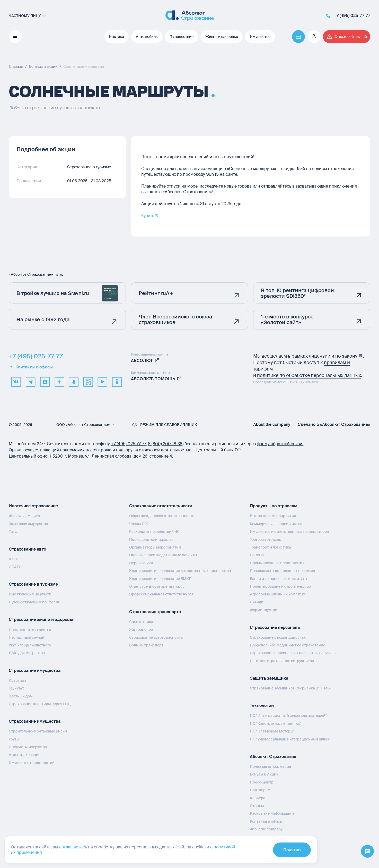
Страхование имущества (35, 671)
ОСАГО (15, 567)
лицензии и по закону (336, 356)
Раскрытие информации (272, 813)
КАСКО (15, 559)
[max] (45, 382)
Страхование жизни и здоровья (42, 620)
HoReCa (257, 555)
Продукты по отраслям (274, 506)
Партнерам (260, 790)
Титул (14, 532)
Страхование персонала (275, 627)
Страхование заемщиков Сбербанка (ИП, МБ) (290, 688)
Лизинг (256, 602)
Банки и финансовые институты (279, 579)
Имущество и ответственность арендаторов (289, 532)
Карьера (258, 798)
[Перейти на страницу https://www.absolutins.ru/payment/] (298, 37)
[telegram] (30, 382)
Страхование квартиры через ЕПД (40, 704)
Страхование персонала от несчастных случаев (293, 653)
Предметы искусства (28, 747)
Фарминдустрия (265, 610)
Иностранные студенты (30, 629)
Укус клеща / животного (30, 645)
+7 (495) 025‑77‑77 (128, 444)
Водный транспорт (146, 645)
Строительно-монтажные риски (38, 731)
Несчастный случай (27, 637)
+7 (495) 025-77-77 (36, 356)
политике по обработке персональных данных (309, 375)
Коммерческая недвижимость (277, 524)
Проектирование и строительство (280, 586)
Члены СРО (139, 524)
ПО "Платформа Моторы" (272, 731)
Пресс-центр (262, 782)
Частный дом (21, 696)
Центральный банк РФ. (219, 450)
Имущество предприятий (32, 763)
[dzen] (59, 382)
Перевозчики (141, 563)
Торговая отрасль (265, 540)
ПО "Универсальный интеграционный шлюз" (290, 739)
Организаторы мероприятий (155, 547)
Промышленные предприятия (277, 563)
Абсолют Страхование (273, 757)
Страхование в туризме (33, 584)
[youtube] (102, 382)
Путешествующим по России (35, 602)
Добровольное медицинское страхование (288, 645)
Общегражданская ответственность (162, 516)
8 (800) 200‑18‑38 (165, 444)
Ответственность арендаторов (157, 586)
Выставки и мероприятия (273, 516)
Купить (148, 216)
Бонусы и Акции (264, 774)
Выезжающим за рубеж (30, 594)
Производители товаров (151, 540)
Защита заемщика (269, 678)
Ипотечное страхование (33, 506)
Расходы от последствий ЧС (154, 532)
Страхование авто (27, 549)
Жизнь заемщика (24, 516)
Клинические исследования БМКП (160, 579)
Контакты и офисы (31, 367)
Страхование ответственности (161, 506)
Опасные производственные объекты (163, 555)
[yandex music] (74, 382)
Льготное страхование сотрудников (282, 661)
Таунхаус (17, 688)
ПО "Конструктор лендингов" (276, 723)
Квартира (17, 680)
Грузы (14, 739)
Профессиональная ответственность (162, 594)
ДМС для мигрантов (27, 653)
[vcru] (88, 382)
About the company (272, 425)
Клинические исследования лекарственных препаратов (180, 571)
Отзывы (257, 806)
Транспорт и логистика (270, 547)
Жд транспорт (142, 629)
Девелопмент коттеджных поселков (282, 571)
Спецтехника (141, 622)
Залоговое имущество (28, 524)
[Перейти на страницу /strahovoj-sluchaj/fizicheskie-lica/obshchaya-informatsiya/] (347, 37)
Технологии (262, 706)
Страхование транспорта (155, 612)
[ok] (117, 382)
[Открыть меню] (367, 852)
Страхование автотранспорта (156, 637)
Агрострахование (25, 755)
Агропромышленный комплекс (278, 594)
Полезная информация (270, 766)
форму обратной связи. (280, 444)
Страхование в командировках (278, 637)
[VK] (16, 382)
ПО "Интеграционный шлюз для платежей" (288, 715)
